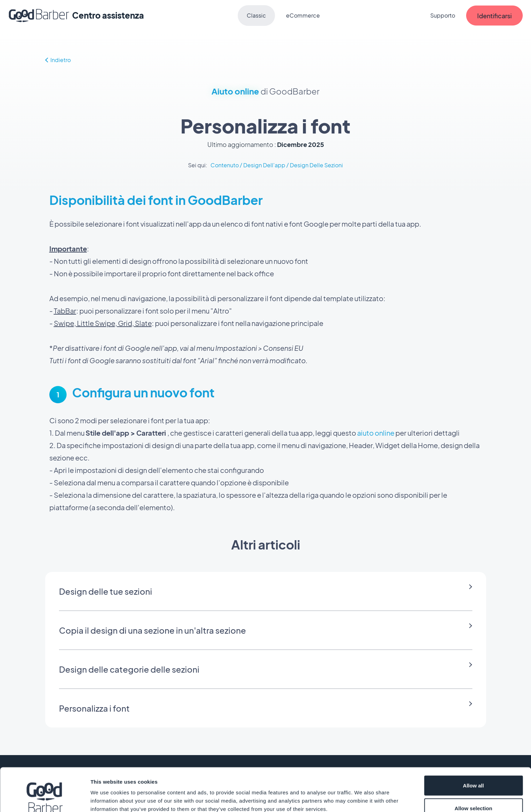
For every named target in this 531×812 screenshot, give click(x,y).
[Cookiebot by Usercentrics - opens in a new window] (45, 799)
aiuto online (376, 433)
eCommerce (303, 15)
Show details (362, 794)
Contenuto (225, 165)
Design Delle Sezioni (316, 165)
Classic (256, 15)
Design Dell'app (264, 165)
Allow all (474, 748)
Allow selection (473, 771)
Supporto (443, 15)
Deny (474, 794)
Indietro (58, 60)
